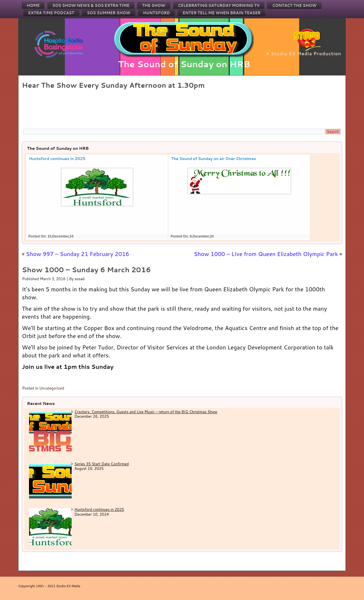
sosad (79, 279)
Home (33, 5)
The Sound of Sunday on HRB (184, 64)
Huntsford (156, 13)
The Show (154, 5)
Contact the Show (294, 5)
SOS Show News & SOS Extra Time (91, 5)
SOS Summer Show (109, 13)
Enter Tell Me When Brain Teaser (222, 13)
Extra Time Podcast (51, 13)
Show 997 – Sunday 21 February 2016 (78, 254)
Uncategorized (52, 388)
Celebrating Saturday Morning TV (219, 5)
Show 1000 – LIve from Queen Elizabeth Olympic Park (266, 254)
